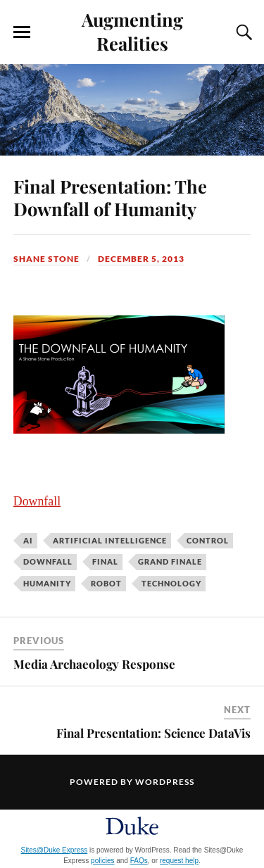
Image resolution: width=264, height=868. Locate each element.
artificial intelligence (110, 540)
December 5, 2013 (141, 259)
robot (106, 583)
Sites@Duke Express (55, 850)
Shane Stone (46, 259)
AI (28, 540)
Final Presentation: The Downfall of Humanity (110, 197)
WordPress (165, 782)
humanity (47, 583)
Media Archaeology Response (94, 664)
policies (102, 861)
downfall (48, 561)
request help (179, 861)
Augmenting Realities (132, 31)
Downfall (37, 501)
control (208, 540)
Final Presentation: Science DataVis (153, 733)
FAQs (139, 861)
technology (171, 583)
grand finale (170, 561)
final (105, 561)
